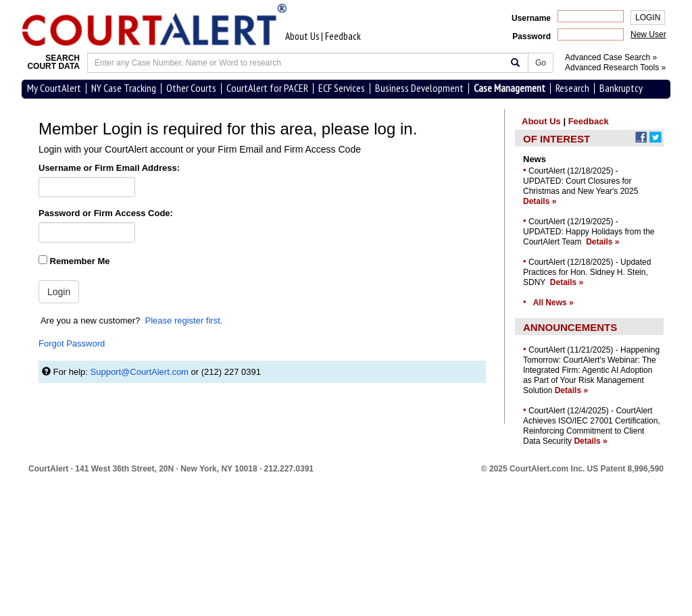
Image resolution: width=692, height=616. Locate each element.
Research (572, 88)
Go (541, 63)
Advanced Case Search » (611, 57)
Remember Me (74, 261)
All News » (553, 303)
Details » (540, 201)
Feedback (343, 36)
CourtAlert (48, 469)
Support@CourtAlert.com (140, 372)
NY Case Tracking (124, 88)
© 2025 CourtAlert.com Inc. (572, 469)
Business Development (419, 88)
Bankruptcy (621, 88)
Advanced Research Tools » (615, 68)
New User (648, 34)
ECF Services (342, 88)
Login (59, 292)
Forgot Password (72, 343)
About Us (302, 36)
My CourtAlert (54, 88)
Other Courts (191, 88)
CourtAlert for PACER (267, 88)
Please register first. (184, 320)
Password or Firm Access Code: (106, 213)
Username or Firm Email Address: (109, 168)
